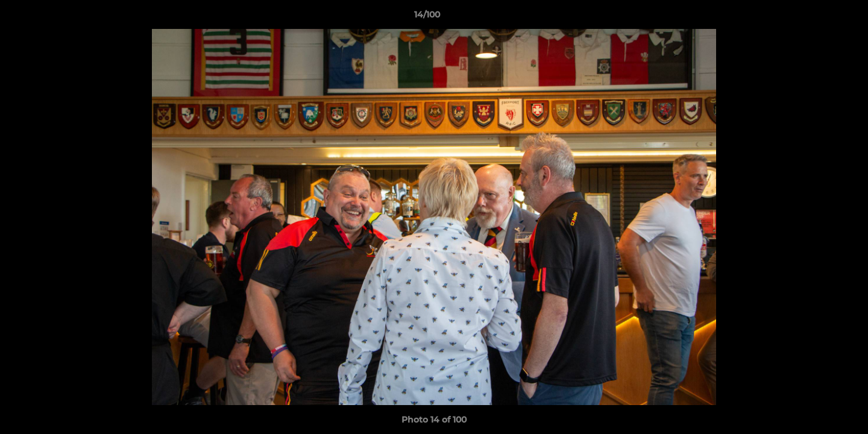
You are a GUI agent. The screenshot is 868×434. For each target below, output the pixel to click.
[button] (817, 17)
